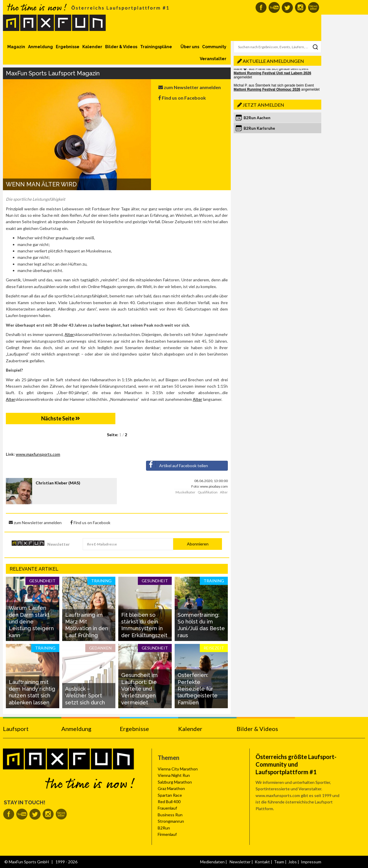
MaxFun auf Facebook (261, 7)
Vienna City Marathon (178, 769)
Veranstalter (213, 59)
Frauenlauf (167, 808)
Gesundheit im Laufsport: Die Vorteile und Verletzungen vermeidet (139, 689)
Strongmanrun (171, 821)
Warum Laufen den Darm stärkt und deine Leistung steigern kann (31, 622)
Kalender (92, 47)
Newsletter (59, 544)
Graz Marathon (171, 788)
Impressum (311, 862)
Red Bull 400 (169, 802)
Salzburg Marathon (175, 782)
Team (279, 862)
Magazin (16, 47)
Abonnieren (198, 544)
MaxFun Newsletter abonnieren (314, 7)
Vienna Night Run (174, 775)
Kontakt (262, 862)
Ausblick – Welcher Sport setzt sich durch (85, 696)
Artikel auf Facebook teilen (177, 465)
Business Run (170, 815)
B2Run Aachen (257, 118)
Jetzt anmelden (263, 105)
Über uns (190, 47)
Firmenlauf (167, 834)
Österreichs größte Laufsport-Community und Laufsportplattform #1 (296, 764)
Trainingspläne (156, 47)
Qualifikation (208, 492)
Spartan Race (170, 795)
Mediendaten (212, 862)
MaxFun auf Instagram (300, 7)
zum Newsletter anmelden (190, 87)
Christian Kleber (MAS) (58, 483)
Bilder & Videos (121, 47)
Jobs (293, 862)
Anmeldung (40, 47)
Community (214, 47)
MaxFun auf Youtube (274, 7)
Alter (69, 334)
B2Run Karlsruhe (259, 128)
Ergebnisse (68, 47)
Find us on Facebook (182, 98)
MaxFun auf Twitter (287, 7)
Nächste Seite (61, 418)
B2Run (164, 828)
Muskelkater (185, 492)
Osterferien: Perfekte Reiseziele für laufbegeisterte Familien (198, 689)
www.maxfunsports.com (38, 454)
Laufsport (16, 729)
